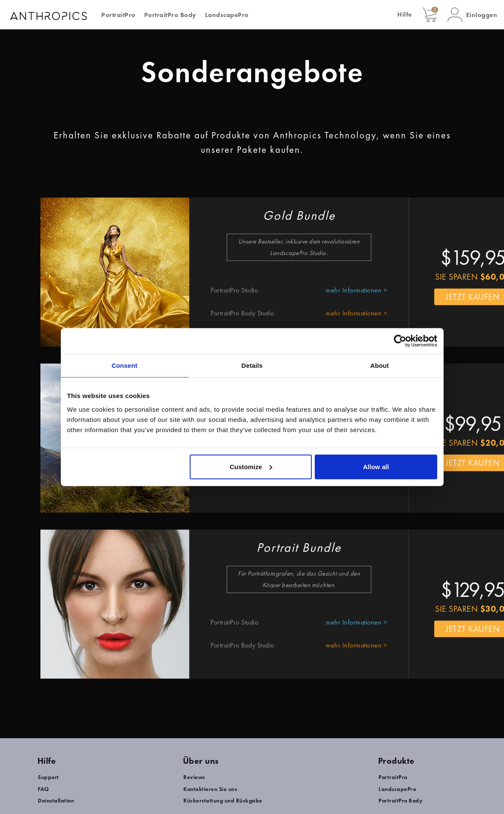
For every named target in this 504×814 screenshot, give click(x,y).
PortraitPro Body (170, 15)
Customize (251, 466)
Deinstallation (56, 801)
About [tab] (380, 365)
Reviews (194, 777)
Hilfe (405, 14)
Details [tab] (252, 365)
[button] (473, 15)
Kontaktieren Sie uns (210, 789)
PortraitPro (118, 15)
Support (48, 777)
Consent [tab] (124, 365)
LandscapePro (227, 15)
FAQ (44, 789)
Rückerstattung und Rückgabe (223, 801)
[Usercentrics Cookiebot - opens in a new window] (400, 341)
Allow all (376, 466)
